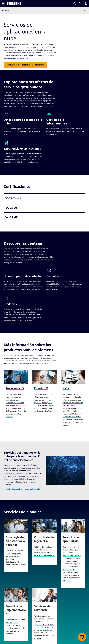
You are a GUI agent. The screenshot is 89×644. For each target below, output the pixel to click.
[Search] (75, 3)
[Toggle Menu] (3, 3)
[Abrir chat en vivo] (82, 637)
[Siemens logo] (14, 3)
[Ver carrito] (80, 3)
